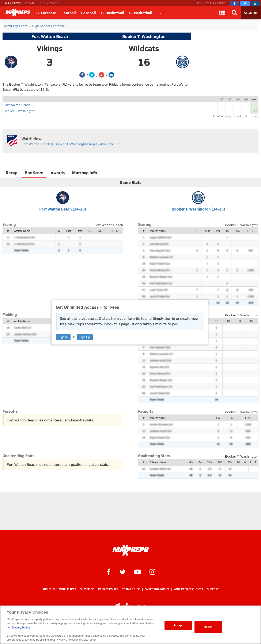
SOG (100, 231)
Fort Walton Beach (50, 36)
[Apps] (222, 13)
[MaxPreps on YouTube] (138, 572)
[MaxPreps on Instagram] (255, 3)
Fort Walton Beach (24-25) (63, 209)
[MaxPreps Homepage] (131, 550)
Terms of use (131, 589)
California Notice (157, 589)
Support (213, 589)
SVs (230, 462)
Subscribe (87, 589)
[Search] (234, 13)
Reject (208, 627)
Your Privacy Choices (188, 589)
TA (240, 321)
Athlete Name (22, 231)
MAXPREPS (13, 3)
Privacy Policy (108, 589)
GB (216, 321)
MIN (191, 462)
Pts (80, 231)
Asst (68, 231)
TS (90, 231)
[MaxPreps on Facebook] (235, 3)
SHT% (114, 231)
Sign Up (85, 337)
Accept (178, 625)
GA (200, 462)
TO (228, 321)
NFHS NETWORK (49, 3)
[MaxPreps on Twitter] (245, 3)
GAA (209, 462)
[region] (130, 625)
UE (252, 321)
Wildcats (144, 48)
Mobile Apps (67, 589)
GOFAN (29, 3)
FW (218, 418)
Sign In (63, 337)
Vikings (50, 48)
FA (231, 418)
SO (238, 462)
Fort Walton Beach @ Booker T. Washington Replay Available (68, 144)
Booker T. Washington (144, 36)
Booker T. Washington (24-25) (198, 209)
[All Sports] (159, 13)
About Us (49, 589)
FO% (248, 418)
